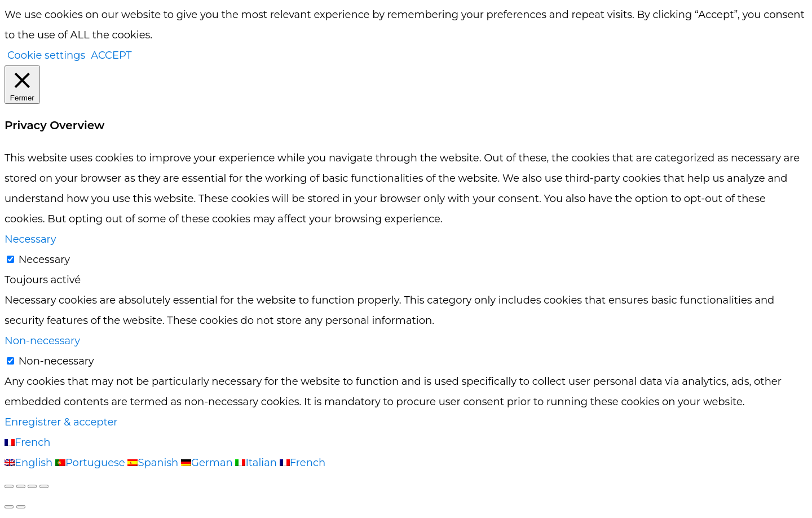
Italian (257, 463)
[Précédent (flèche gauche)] (9, 507)
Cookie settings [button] (46, 55)
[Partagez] (32, 486)
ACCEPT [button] (111, 55)
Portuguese (92, 463)
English (30, 463)
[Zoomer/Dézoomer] (9, 486)
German (208, 463)
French (27, 442)
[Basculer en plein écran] (21, 486)
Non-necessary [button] (42, 341)
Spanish (154, 463)
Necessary (44, 260)
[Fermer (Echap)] (44, 486)
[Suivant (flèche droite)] (21, 507)
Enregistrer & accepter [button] (61, 422)
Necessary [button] (30, 239)
